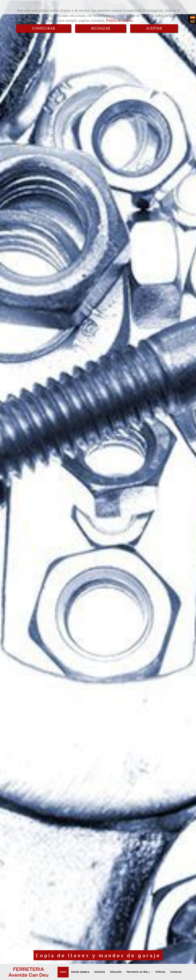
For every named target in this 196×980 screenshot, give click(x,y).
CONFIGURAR (44, 28)
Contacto (176, 972)
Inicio (63, 972)
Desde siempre (80, 972)
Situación (116, 972)
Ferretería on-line (138, 972)
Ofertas (160, 972)
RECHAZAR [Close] (101, 28)
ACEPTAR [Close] (154, 28)
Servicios (100, 972)
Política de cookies (119, 21)
